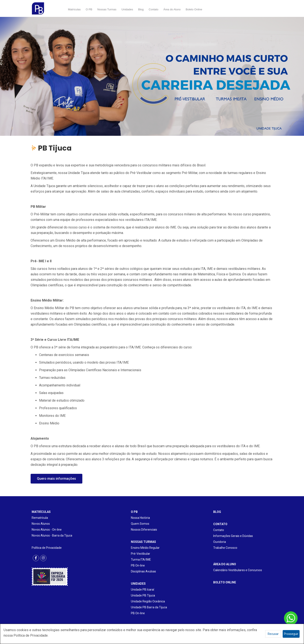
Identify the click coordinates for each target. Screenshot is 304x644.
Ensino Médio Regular (145, 548)
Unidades (127, 9)
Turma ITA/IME (141, 560)
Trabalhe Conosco (225, 548)
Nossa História (140, 518)
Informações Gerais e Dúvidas (233, 536)
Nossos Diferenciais (144, 530)
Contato (153, 9)
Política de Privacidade (47, 548)
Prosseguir (291, 634)
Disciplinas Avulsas (143, 571)
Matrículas (74, 9)
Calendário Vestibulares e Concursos (238, 570)
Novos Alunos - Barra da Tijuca (52, 535)
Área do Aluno (172, 9)
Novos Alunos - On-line (47, 530)
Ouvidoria (220, 542)
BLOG (217, 512)
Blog (141, 9)
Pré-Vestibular (140, 554)
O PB (89, 9)
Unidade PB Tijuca (143, 595)
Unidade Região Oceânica (148, 601)
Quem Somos (140, 524)
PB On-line (138, 565)
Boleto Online (194, 9)
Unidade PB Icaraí (142, 590)
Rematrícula (40, 518)
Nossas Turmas (107, 9)
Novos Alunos (41, 524)
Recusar (273, 634)
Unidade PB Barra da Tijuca (149, 607)
